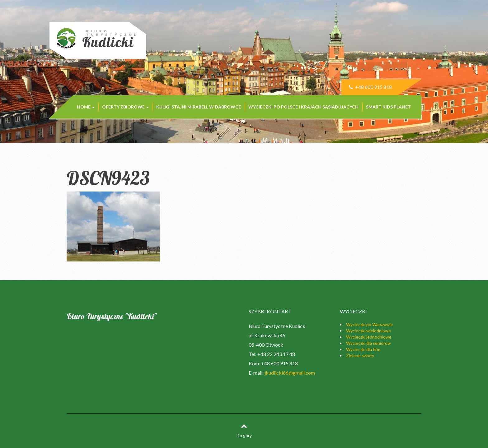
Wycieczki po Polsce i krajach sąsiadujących (303, 107)
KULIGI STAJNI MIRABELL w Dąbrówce (199, 107)
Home (86, 107)
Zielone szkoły (360, 356)
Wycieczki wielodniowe (368, 331)
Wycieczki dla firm (363, 349)
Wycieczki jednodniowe (369, 337)
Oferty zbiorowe (125, 107)
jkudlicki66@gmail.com (290, 373)
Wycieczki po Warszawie (370, 324)
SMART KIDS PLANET (388, 107)
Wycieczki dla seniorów (368, 343)
